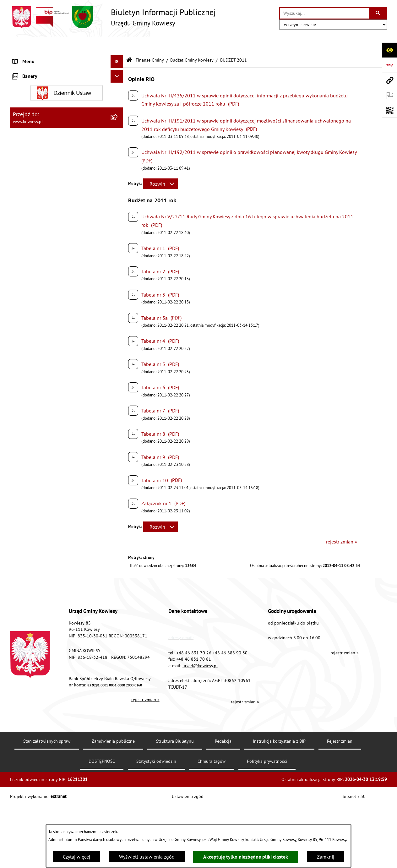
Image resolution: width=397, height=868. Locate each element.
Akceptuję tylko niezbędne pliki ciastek (246, 857)
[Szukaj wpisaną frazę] (378, 13)
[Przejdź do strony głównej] (113, 17)
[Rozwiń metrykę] (160, 167)
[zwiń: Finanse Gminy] (118, 108)
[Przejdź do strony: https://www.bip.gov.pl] (389, 65)
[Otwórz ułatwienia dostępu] (389, 50)
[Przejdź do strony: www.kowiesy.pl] (389, 80)
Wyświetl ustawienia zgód (147, 857)
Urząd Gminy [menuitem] (26, 58)
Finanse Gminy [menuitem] (28, 108)
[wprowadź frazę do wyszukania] (324, 13)
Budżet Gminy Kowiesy (192, 43)
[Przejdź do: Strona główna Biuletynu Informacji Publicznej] (129, 44)
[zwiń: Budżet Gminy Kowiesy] (118, 125)
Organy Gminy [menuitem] (27, 70)
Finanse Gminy (150, 43)
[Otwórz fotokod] (389, 110)
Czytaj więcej (76, 857)
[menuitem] (67, 125)
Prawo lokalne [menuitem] (28, 83)
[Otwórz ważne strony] (389, 95)
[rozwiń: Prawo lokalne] (118, 83)
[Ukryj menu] (117, 45)
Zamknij (326, 857)
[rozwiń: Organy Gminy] (118, 71)
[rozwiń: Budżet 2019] (118, 459)
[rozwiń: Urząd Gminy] (118, 58)
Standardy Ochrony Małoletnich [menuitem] (46, 96)
